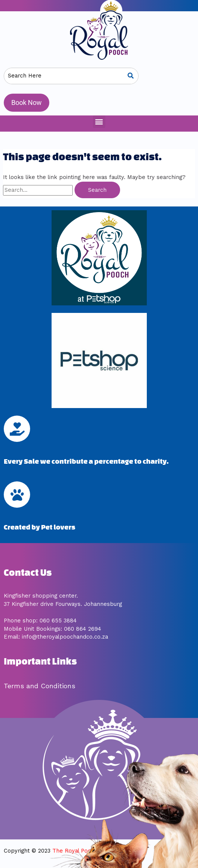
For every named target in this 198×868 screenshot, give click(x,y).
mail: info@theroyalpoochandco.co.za (58, 637)
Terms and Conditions (40, 686)
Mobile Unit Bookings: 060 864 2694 (53, 629)
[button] (99, 122)
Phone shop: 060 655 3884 (40, 621)
